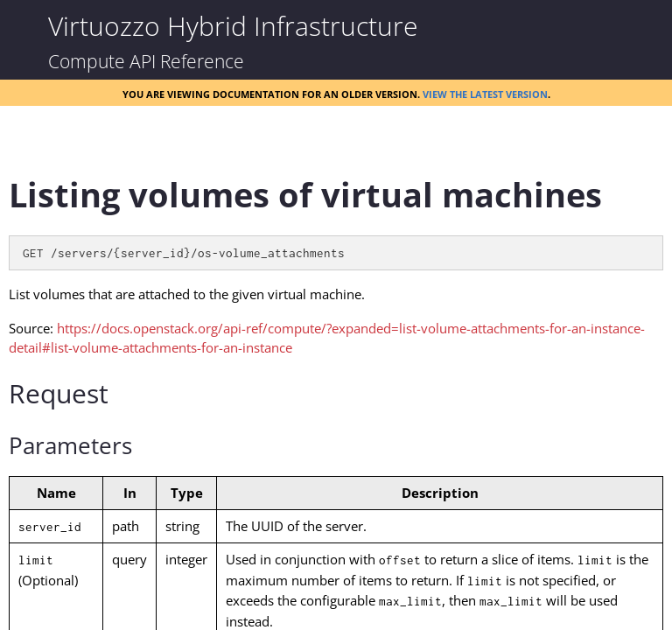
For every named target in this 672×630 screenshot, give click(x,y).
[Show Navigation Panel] (26, 26)
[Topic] (336, 388)
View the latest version (485, 93)
